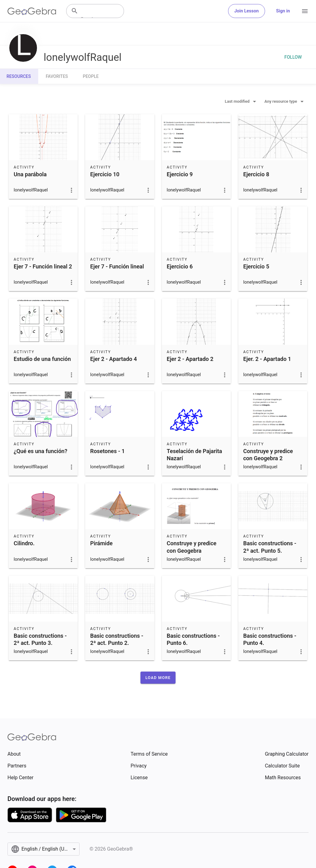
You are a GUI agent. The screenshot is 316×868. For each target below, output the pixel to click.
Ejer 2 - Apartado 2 (190, 359)
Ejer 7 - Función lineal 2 (43, 266)
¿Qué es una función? (41, 451)
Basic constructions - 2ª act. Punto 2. (117, 639)
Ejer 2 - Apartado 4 (113, 359)
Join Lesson (247, 11)
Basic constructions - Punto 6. (193, 639)
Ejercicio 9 (180, 174)
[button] (158, 678)
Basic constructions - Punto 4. (270, 639)
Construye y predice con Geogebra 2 (268, 455)
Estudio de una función (42, 359)
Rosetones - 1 (107, 451)
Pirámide (101, 543)
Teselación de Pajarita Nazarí (195, 455)
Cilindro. (24, 543)
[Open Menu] (305, 11)
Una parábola (30, 174)
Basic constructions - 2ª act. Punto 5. (270, 547)
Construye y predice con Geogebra (192, 547)
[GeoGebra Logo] (32, 11)
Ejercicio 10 (105, 174)
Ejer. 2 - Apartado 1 (267, 359)
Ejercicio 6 (180, 266)
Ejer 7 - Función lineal (117, 266)
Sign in (283, 11)
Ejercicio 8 (256, 174)
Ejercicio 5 (256, 266)
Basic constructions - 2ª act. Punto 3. (40, 639)
